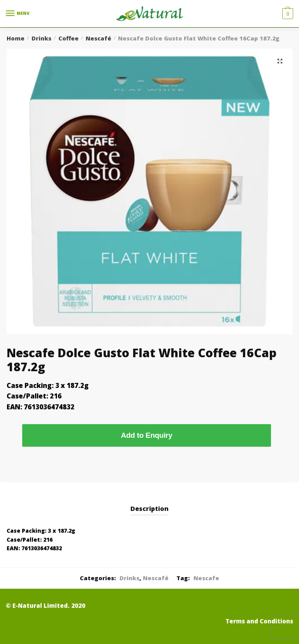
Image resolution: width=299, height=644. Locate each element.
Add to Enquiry (147, 435)
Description (149, 509)
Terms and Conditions (259, 621)
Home (16, 38)
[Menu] (18, 14)
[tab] (149, 503)
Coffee (69, 38)
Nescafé (98, 38)
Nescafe (206, 578)
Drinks (41, 38)
